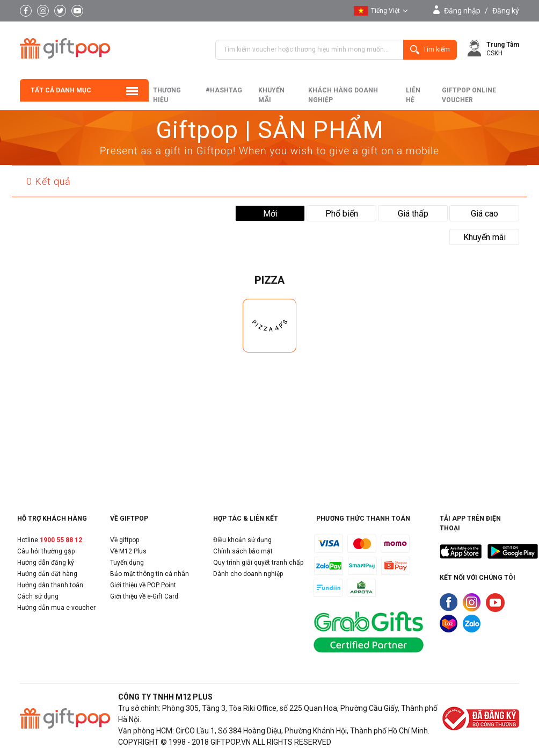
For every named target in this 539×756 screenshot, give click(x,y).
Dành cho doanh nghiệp (248, 574)
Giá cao (485, 214)
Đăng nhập (462, 11)
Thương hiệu (167, 95)
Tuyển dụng (127, 563)
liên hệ (413, 95)
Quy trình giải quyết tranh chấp (258, 563)
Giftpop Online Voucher (469, 95)
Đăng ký (506, 11)
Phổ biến (342, 214)
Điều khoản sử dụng (242, 540)
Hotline (50, 540)
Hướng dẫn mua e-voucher (56, 608)
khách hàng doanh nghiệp (343, 95)
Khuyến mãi (271, 95)
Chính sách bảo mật (243, 551)
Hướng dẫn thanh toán (50, 585)
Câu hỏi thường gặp (46, 551)
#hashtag (224, 90)
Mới (270, 214)
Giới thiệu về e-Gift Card (144, 596)
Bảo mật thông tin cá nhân (150, 574)
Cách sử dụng (38, 596)
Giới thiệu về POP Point (143, 585)
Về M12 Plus (128, 551)
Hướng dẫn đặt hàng (47, 574)
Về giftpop (125, 540)
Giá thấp (413, 214)
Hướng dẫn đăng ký (46, 563)
